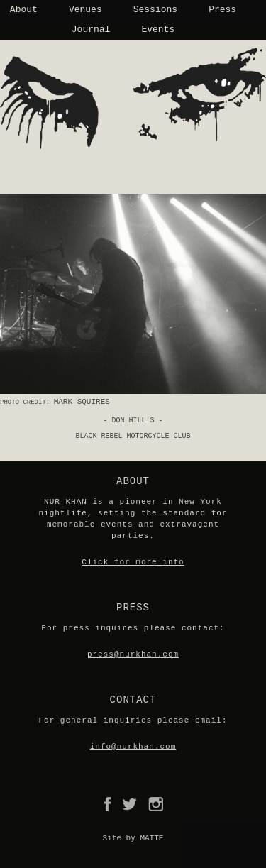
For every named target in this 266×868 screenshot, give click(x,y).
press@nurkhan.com (133, 654)
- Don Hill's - (133, 421)
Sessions (155, 10)
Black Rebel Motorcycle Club (133, 436)
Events (158, 29)
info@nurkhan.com (133, 747)
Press (222, 10)
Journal (91, 29)
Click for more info (133, 562)
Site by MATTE (133, 838)
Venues (85, 10)
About (24, 10)
